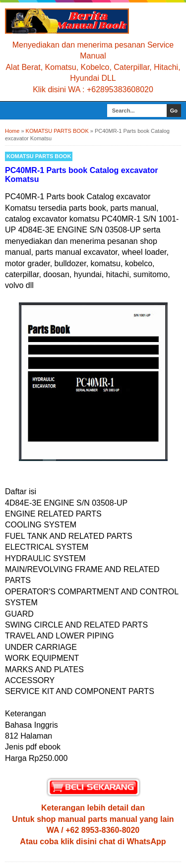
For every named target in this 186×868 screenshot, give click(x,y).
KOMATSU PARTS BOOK (39, 156)
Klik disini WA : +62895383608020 (93, 89)
